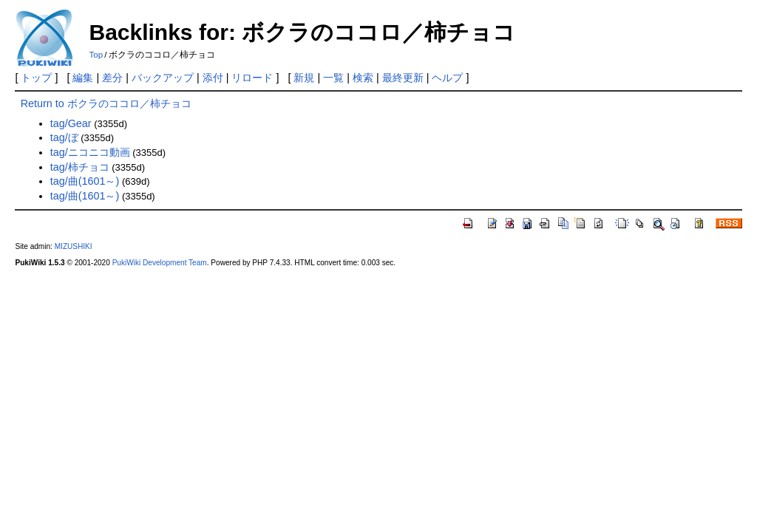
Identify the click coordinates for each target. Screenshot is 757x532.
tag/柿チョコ (80, 167)
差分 (112, 78)
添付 (213, 78)
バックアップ (163, 78)
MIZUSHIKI (74, 246)
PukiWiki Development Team (160, 263)
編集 (83, 78)
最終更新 (403, 78)
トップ (36, 78)
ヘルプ (447, 78)
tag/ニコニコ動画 (90, 152)
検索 (363, 78)
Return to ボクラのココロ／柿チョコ (106, 103)
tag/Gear (71, 123)
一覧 (333, 78)
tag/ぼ (64, 137)
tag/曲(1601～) (85, 181)
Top (96, 55)
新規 (304, 78)
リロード (252, 78)
